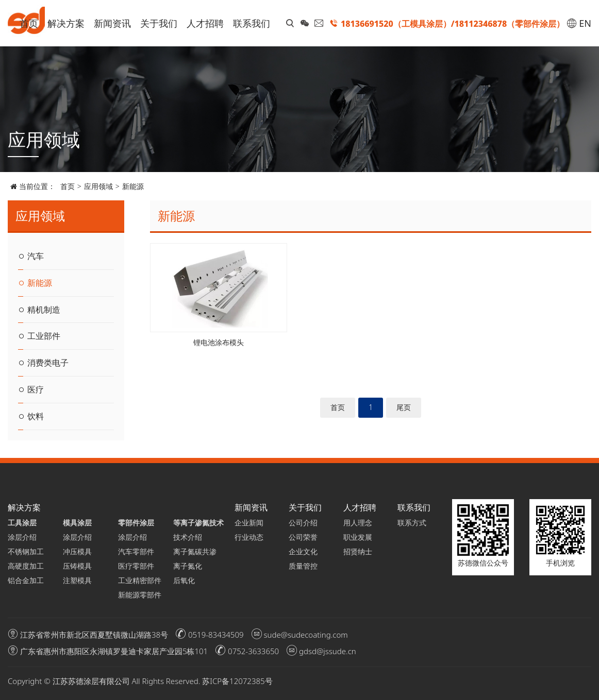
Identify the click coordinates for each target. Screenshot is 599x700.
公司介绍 (303, 523)
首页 (29, 23)
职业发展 (358, 537)
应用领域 (98, 186)
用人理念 (358, 523)
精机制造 (39, 310)
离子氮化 (188, 566)
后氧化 (184, 580)
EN (579, 23)
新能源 (133, 186)
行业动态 (249, 537)
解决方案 (66, 23)
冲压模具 (77, 551)
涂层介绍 (22, 537)
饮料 (31, 416)
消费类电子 (43, 363)
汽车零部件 (136, 551)
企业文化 (303, 551)
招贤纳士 (358, 551)
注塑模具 (77, 580)
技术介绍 (188, 537)
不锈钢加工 (26, 551)
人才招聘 (205, 23)
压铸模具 (77, 566)
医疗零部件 (136, 566)
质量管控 (303, 566)
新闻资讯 (112, 23)
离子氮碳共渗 (193, 551)
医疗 (31, 389)
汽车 (31, 256)
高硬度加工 (26, 566)
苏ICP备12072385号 (237, 681)
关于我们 (159, 23)
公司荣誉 (303, 537)
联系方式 (412, 523)
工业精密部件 (138, 580)
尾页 (404, 407)
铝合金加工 (26, 580)
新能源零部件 (138, 595)
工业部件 (39, 336)
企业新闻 (249, 523)
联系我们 (252, 23)
